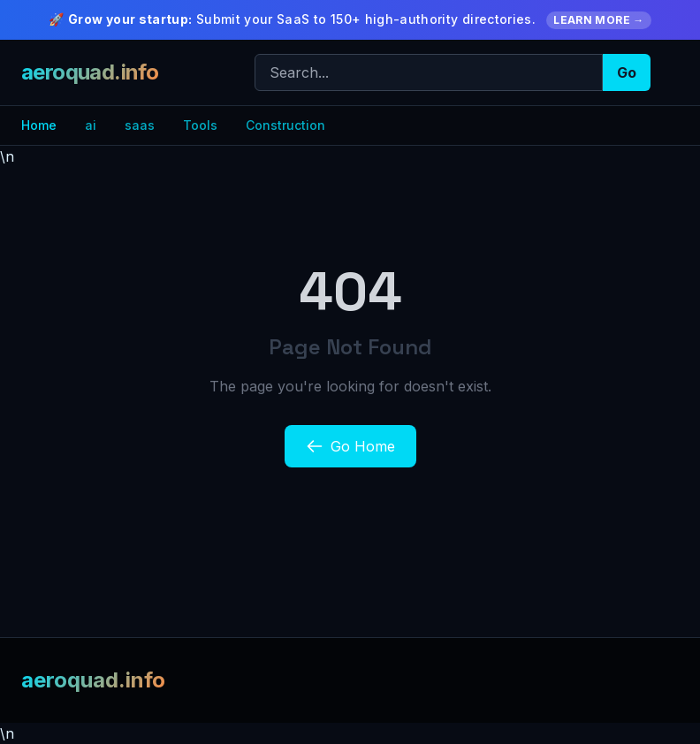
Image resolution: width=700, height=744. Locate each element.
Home (39, 125)
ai (91, 125)
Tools (200, 125)
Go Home (350, 446)
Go (627, 72)
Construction (285, 125)
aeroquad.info (90, 72)
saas (140, 125)
